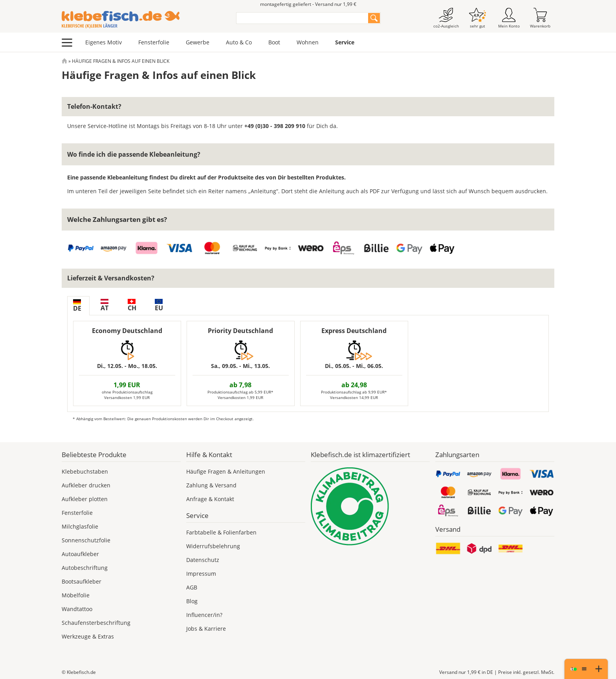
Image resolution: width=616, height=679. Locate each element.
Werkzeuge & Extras (88, 636)
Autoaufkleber (80, 554)
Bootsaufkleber (82, 581)
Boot (274, 42)
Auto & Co (239, 42)
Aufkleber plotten (85, 499)
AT (104, 306)
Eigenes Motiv (104, 42)
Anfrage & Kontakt (210, 499)
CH (132, 306)
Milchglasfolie (80, 526)
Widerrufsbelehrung (213, 546)
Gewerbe (198, 42)
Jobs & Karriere (206, 629)
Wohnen (308, 42)
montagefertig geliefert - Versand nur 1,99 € (308, 4)
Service (345, 42)
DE (77, 306)
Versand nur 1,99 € (466, 672)
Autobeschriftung (85, 568)
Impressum (201, 574)
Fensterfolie (154, 42)
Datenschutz (203, 560)
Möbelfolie (76, 595)
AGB (192, 587)
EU (159, 306)
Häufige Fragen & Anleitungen (226, 471)
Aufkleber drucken (86, 485)
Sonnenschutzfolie (86, 540)
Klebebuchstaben (85, 471)
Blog (192, 601)
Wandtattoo (77, 609)
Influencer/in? (204, 615)
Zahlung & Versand (211, 485)
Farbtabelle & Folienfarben (221, 532)
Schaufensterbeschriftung (96, 623)
